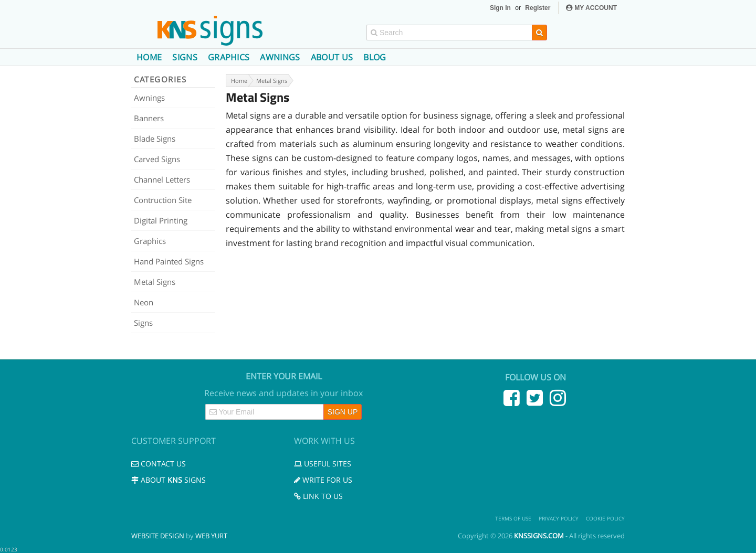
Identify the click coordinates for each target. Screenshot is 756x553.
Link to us (318, 496)
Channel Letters (162, 179)
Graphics (229, 57)
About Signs (169, 480)
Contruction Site (163, 200)
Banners (149, 118)
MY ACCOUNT (591, 8)
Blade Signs (155, 139)
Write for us (323, 480)
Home (149, 57)
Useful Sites (323, 464)
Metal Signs (155, 282)
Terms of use (513, 518)
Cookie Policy (605, 518)
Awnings (280, 57)
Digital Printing (161, 220)
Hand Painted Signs (169, 261)
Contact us (159, 464)
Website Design (158, 536)
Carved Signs (157, 159)
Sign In (500, 8)
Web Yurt (211, 536)
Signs (185, 57)
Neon (144, 302)
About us (332, 57)
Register (538, 8)
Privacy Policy (559, 518)
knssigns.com (539, 536)
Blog (375, 57)
